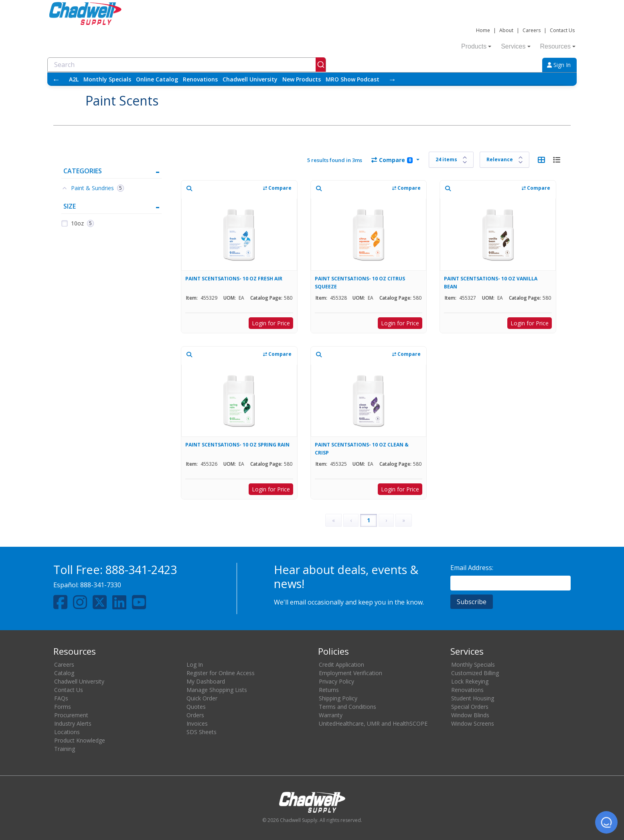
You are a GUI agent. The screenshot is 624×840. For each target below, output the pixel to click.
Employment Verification (350, 673)
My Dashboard (206, 681)
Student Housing (473, 698)
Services (516, 46)
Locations (67, 732)
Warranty (331, 715)
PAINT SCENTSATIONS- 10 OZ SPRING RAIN (237, 445)
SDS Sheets (202, 732)
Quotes (196, 707)
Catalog (64, 673)
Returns (329, 690)
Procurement (71, 715)
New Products (302, 79)
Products (476, 46)
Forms (63, 707)
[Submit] (321, 65)
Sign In (559, 65)
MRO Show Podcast (353, 79)
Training (65, 749)
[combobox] (187, 65)
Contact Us (562, 30)
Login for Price (271, 323)
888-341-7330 (101, 585)
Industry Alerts (73, 723)
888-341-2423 (141, 569)
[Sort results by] (504, 160)
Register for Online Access (221, 673)
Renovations (200, 79)
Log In (195, 664)
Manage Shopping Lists (217, 690)
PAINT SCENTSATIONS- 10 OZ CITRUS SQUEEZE (360, 283)
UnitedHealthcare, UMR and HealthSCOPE (373, 723)
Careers (532, 30)
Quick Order (202, 698)
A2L (74, 79)
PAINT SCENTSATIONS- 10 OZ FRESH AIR (234, 279)
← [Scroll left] (56, 79)
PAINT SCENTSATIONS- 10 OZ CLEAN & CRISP (362, 449)
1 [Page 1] (369, 520)
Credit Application (341, 664)
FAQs (61, 698)
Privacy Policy (336, 681)
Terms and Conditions (347, 707)
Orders (195, 715)
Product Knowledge (80, 740)
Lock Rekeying (470, 681)
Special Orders (470, 707)
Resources (558, 46)
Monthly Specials (107, 79)
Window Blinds (470, 715)
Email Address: (472, 568)
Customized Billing (475, 673)
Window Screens (473, 723)
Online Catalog (157, 79)
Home (483, 30)
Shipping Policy (338, 698)
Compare (392, 160)
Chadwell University (250, 79)
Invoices (197, 723)
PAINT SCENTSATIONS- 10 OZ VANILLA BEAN (491, 283)
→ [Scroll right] (392, 79)
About (506, 30)
